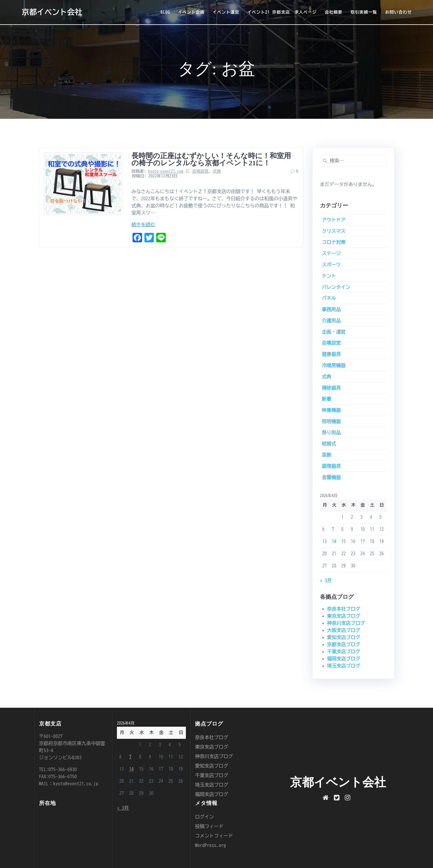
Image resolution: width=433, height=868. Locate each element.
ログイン (205, 817)
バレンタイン (336, 287)
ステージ (331, 253)
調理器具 (331, 466)
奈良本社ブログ (344, 609)
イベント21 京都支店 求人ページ (282, 12)
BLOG (165, 12)
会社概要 (334, 12)
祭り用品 (331, 433)
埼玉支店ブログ (344, 666)
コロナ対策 (334, 242)
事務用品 (331, 309)
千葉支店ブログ (344, 651)
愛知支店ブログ (344, 637)
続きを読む (143, 225)
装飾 (326, 455)
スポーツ (331, 265)
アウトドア (334, 220)
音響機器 (331, 477)
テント (329, 276)
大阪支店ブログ (344, 630)
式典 (217, 171)
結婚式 (329, 443)
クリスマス (334, 231)
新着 (326, 399)
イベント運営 (226, 12)
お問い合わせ (398, 12)
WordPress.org (210, 845)
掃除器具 (331, 388)
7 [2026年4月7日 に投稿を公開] (333, 529)
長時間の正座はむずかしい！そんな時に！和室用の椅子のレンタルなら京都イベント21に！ (211, 159)
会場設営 (200, 171)
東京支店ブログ (344, 616)
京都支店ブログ (344, 644)
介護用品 (331, 321)
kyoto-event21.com (166, 171)
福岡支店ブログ (344, 659)
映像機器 (331, 410)
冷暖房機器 (334, 365)
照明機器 (331, 421)
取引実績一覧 (364, 12)
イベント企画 (191, 12)
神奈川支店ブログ (346, 623)
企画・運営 (334, 332)
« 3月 (326, 580)
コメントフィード (214, 836)
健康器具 (331, 354)
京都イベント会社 (52, 12)
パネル (329, 298)
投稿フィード (209, 826)
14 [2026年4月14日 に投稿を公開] (334, 541)
